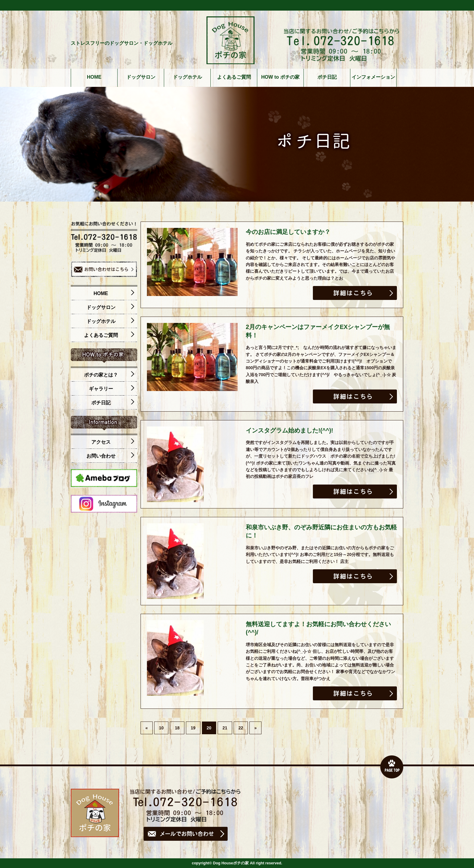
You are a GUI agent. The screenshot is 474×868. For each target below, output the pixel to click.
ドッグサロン (141, 77)
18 (177, 728)
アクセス (113, 442)
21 (225, 728)
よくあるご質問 (234, 77)
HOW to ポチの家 (280, 77)
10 (161, 728)
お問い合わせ (110, 456)
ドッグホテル (187, 77)
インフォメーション (373, 77)
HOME (94, 77)
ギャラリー (112, 389)
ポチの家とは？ (109, 375)
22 (241, 728)
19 (193, 728)
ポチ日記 (327, 77)
